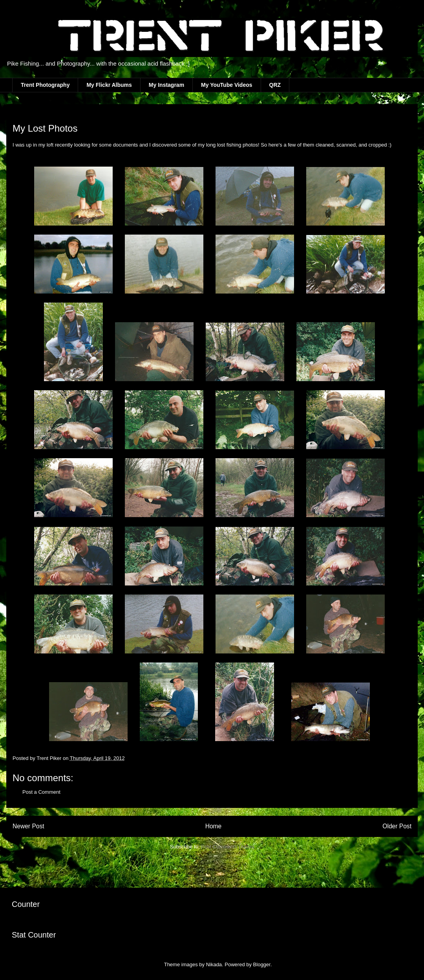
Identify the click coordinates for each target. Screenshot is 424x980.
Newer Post (28, 826)
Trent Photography (45, 85)
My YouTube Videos (227, 85)
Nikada (214, 964)
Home (214, 826)
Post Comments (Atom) (228, 847)
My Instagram (166, 85)
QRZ (275, 85)
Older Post (397, 826)
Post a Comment (41, 792)
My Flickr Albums (109, 85)
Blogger (262, 964)
